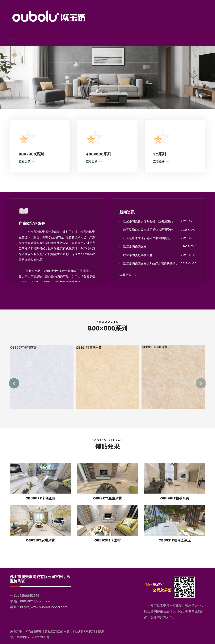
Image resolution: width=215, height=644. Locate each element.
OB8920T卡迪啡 (107, 545)
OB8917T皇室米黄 (107, 503)
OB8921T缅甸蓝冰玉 (175, 545)
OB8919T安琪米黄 (40, 545)
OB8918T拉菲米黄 (175, 503)
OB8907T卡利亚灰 (40, 503)
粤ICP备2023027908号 (33, 637)
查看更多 (25, 161)
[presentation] (14, 383)
